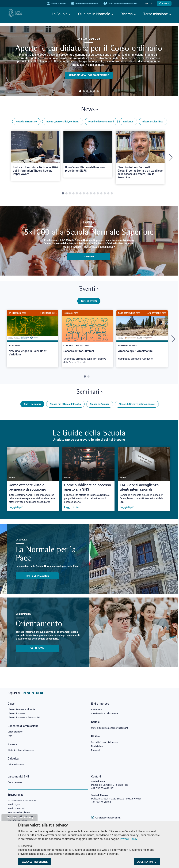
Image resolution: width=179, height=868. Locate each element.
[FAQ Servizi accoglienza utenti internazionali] (144, 485)
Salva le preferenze (35, 862)
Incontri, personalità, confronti (63, 123)
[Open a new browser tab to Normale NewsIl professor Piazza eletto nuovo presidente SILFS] (88, 156)
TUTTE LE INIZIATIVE (37, 582)
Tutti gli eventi (89, 305)
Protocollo (97, 750)
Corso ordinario (16, 731)
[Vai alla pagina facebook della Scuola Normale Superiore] (37, 691)
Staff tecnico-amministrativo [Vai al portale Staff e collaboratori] (126, 4)
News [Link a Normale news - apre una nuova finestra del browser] (89, 110)
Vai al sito (37, 654)
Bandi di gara (15, 805)
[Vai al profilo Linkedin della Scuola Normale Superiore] (33, 691)
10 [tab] (94, 196)
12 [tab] (101, 196)
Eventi (89, 292)
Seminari (89, 397)
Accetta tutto (147, 862)
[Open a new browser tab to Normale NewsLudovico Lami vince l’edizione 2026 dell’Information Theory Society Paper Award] (36, 158)
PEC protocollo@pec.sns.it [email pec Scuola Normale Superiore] (107, 818)
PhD (10, 735)
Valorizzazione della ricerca (106, 712)
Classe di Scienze (100, 410)
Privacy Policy (129, 839)
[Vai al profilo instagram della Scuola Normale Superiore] (24, 691)
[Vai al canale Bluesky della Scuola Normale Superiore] (29, 691)
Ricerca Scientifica (153, 123)
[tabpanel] (89, 61)
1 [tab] (80, 92)
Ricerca (127, 14)
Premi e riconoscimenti (101, 123)
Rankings (128, 123)
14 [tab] (108, 196)
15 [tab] (112, 196)
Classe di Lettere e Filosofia (65, 410)
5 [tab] (94, 92)
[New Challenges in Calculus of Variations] (33, 340)
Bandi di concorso (17, 809)
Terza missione (156, 14)
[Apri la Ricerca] (164, 3)
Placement (97, 708)
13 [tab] (105, 196)
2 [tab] (84, 92)
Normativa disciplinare (20, 814)
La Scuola (60, 14)
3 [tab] (87, 92)
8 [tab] (87, 196)
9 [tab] (91, 196)
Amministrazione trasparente (23, 801)
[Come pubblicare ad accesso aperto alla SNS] (88, 485)
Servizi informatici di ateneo (106, 741)
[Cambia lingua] (152, 3)
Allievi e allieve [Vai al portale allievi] (62, 4)
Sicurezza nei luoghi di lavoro (23, 818)
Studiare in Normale (94, 14)
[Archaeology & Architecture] (142, 341)
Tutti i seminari (32, 410)
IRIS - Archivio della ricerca (22, 750)
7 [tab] (84, 196)
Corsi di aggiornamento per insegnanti (112, 726)
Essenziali (27, 846)
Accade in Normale (26, 123)
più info (89, 258)
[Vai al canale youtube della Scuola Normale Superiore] (42, 691)
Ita (149, 3)
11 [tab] (98, 196)
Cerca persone (15, 782)
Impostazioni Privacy (19, 817)
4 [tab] (91, 92)
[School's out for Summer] (87, 343)
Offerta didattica (17, 764)
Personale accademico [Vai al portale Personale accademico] (90, 4)
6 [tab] (98, 92)
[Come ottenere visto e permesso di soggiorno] (33, 485)
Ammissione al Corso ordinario (89, 75)
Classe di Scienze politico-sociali (137, 410)
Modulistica (97, 745)
